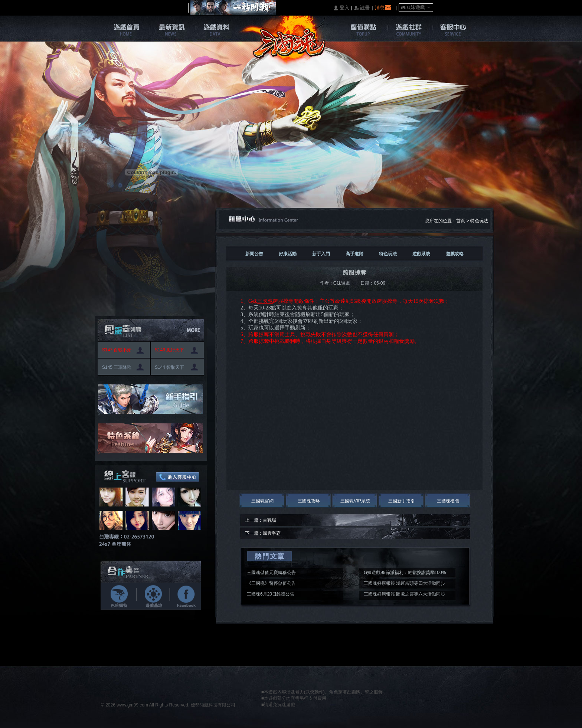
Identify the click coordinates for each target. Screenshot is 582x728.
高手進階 (354, 254)
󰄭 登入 (341, 8)
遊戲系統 (421, 254)
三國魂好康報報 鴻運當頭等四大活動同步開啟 (404, 584)
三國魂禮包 (448, 501)
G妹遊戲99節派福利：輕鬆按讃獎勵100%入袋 (405, 574)
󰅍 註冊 (362, 8)
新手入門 (321, 254)
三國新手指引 (402, 501)
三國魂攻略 (309, 501)
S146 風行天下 (169, 350)
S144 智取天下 (169, 367)
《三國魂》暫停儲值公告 (271, 583)
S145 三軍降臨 (117, 367)
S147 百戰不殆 (117, 350)
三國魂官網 (262, 501)
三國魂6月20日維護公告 (271, 594)
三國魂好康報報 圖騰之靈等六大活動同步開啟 (404, 595)
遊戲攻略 (455, 254)
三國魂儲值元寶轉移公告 (271, 573)
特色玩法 (479, 221)
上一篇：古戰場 (261, 520)
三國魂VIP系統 (355, 501)
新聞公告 (254, 254)
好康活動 (288, 254)
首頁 (461, 221)
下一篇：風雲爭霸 (263, 533)
